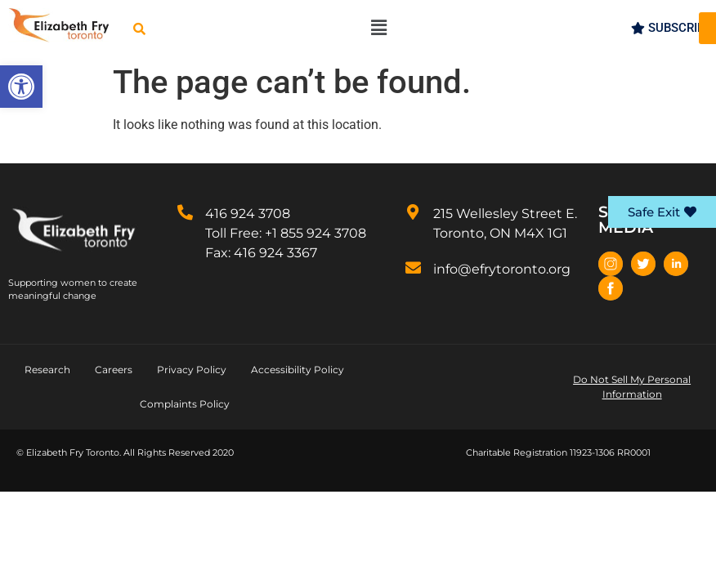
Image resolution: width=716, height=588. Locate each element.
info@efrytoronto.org (502, 269)
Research (47, 370)
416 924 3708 (248, 214)
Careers (114, 370)
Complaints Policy (185, 404)
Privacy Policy (192, 370)
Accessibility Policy (298, 370)
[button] (21, 87)
